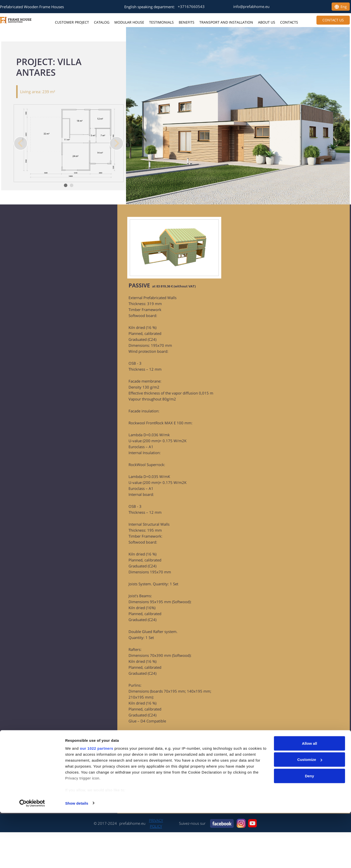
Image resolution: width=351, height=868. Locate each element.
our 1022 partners (96, 803)
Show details (77, 858)
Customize (310, 815)
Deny (310, 831)
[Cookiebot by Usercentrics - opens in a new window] (32, 858)
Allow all (310, 798)
